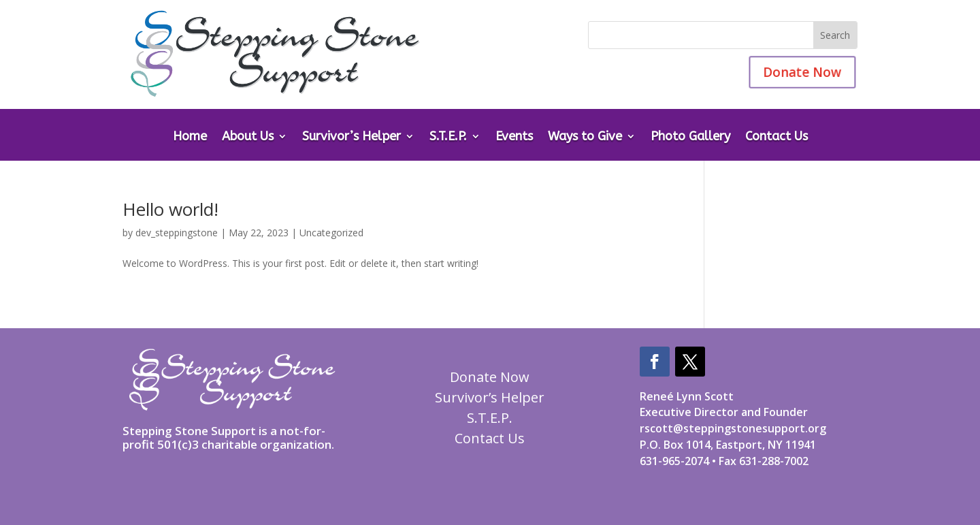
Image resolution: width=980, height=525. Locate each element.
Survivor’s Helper (352, 138)
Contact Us (777, 138)
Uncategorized (331, 233)
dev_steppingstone (177, 233)
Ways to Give (585, 138)
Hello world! (170, 209)
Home (190, 138)
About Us (248, 138)
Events (514, 138)
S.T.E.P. (448, 138)
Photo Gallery (690, 138)
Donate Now (796, 72)
